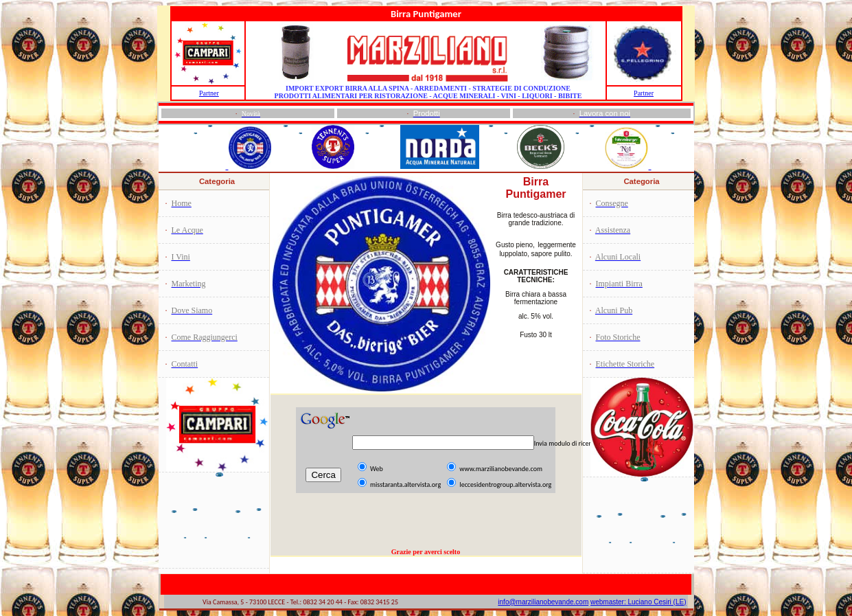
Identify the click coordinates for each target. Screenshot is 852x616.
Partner (209, 93)
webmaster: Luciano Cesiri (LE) (638, 602)
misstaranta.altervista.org (405, 484)
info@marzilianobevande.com (543, 602)
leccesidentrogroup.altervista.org (505, 484)
